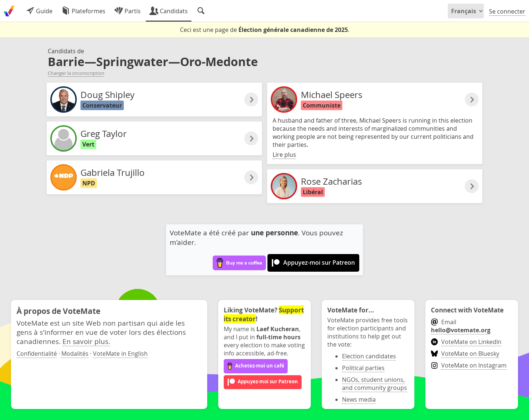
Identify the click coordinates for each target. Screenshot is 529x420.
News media (359, 399)
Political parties (363, 368)
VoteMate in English (120, 354)
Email (461, 326)
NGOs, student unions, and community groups (375, 384)
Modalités (75, 354)
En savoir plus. (86, 341)
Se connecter (507, 11)
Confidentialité (37, 354)
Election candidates (369, 356)
